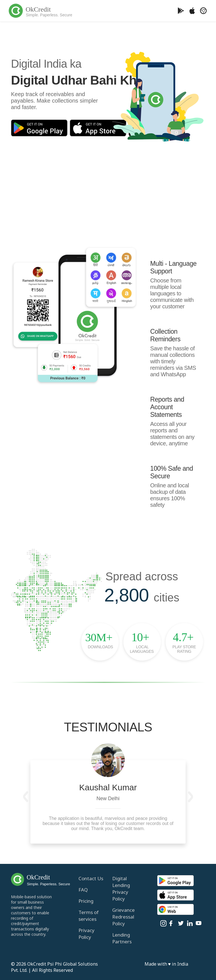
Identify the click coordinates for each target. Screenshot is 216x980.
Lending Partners (122, 938)
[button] (26, 797)
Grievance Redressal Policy (123, 917)
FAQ (83, 890)
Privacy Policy (86, 934)
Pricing (86, 901)
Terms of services (89, 916)
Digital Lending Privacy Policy (121, 889)
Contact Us (91, 878)
